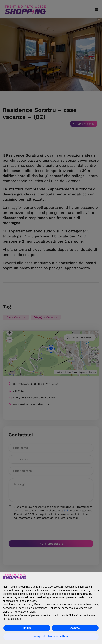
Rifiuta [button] (27, 628)
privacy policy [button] (47, 590)
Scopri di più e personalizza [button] (51, 637)
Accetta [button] (75, 628)
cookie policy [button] (29, 601)
